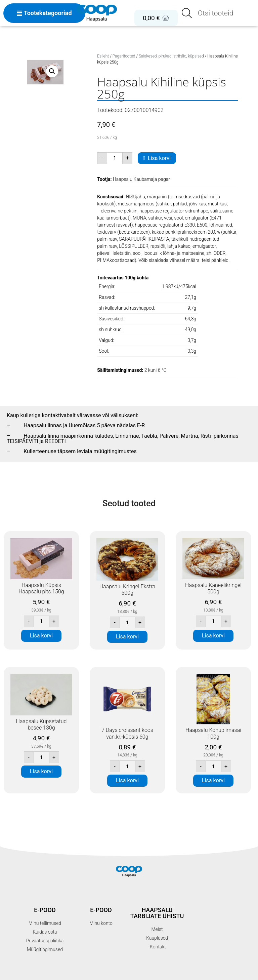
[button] (52, 71)
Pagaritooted (124, 56)
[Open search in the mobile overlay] (218, 13)
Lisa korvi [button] (41, 636)
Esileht (103, 56)
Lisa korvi (159, 158)
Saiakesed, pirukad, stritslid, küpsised (171, 56)
